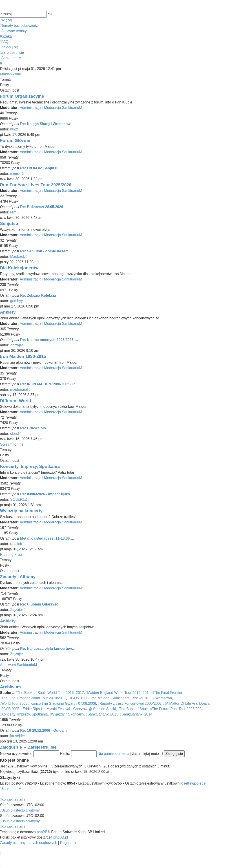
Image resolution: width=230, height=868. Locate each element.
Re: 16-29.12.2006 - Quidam (43, 730)
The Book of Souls (133, 709)
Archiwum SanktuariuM (19, 665)
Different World (15, 401)
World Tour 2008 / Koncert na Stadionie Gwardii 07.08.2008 (48, 703)
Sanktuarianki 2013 (102, 714)
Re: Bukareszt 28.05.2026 (42, 207)
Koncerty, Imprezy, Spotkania (30, 466)
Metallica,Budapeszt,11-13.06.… (47, 538)
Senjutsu (9, 223)
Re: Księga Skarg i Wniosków (45, 124)
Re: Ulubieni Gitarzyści (40, 604)
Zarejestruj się (42, 747)
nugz (14, 129)
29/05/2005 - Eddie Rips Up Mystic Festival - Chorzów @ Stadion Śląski (58, 709)
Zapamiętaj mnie (148, 754)
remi (14, 212)
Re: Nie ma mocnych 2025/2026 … (49, 340)
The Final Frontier (167, 693)
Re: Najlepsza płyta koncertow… (48, 649)
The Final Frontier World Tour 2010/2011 (33, 698)
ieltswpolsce (195, 783)
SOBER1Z (19, 499)
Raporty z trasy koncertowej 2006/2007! (130, 703)
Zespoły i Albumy (18, 577)
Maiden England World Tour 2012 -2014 (118, 693)
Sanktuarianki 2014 (136, 714)
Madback (17, 257)
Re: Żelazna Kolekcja (38, 295)
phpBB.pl (61, 837)
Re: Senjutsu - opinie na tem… (46, 251)
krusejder (18, 736)
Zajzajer (17, 345)
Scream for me (12, 444)
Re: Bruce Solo (33, 428)
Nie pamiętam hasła (113, 754)
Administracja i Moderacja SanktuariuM (51, 108)
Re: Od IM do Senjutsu (39, 168)
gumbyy (16, 301)
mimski (16, 174)
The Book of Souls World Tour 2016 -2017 (50, 693)
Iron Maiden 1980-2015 (23, 356)
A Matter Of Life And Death (187, 703)
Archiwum (10, 687)
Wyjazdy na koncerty (21, 511)
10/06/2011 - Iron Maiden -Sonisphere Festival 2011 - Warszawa (120, 698)
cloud (14, 434)
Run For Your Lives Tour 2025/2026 (36, 185)
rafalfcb (16, 544)
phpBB (42, 832)
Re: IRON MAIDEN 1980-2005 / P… (49, 384)
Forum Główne (15, 140)
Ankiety (8, 312)
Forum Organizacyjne (22, 96)
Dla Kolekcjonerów (19, 268)
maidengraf (19, 389)
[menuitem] (19, 26)
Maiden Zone (10, 74)
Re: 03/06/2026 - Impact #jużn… (47, 494)
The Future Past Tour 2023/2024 (177, 709)
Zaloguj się (11, 747)
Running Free (11, 555)
